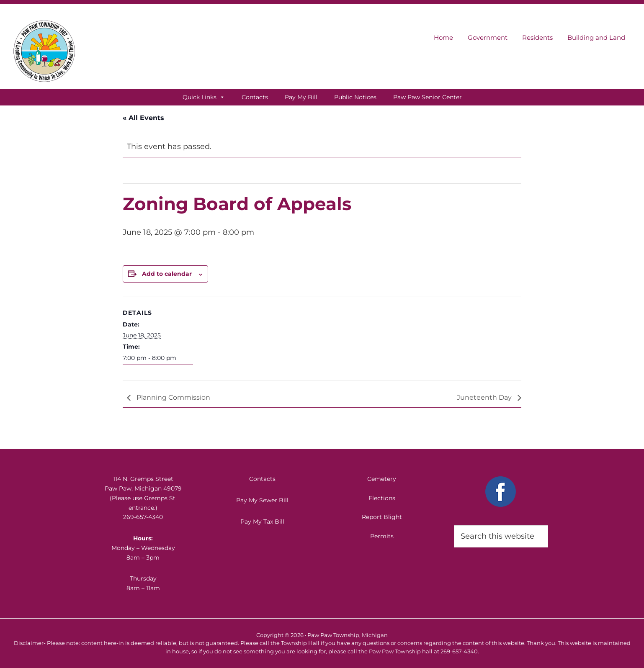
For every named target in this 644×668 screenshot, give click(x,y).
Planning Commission (173, 397)
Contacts (255, 97)
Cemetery (382, 479)
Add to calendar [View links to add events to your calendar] (167, 274)
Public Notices (355, 97)
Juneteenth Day (485, 397)
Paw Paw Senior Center (428, 97)
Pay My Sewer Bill (262, 500)
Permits (382, 536)
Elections (382, 498)
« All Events (143, 118)
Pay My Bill (301, 97)
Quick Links (204, 97)
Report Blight (382, 517)
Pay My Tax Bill (262, 522)
